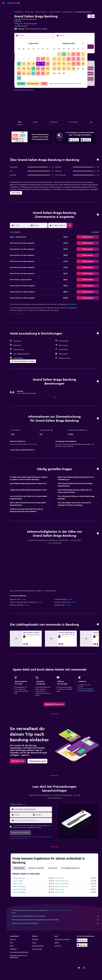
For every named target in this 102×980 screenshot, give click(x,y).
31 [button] (19, 78)
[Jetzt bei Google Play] (74, 140)
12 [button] (29, 64)
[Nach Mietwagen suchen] (3, 18)
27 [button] (33, 73)
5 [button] (29, 59)
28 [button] (38, 73)
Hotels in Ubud (17, 884)
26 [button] (29, 73)
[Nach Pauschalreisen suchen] (3, 22)
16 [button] (48, 64)
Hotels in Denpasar (19, 878)
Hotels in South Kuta (61, 881)
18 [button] (24, 69)
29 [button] (43, 73)
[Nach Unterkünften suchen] (3, 13)
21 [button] (38, 69)
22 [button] (43, 69)
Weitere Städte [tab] (19, 868)
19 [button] (29, 69)
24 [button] (19, 73)
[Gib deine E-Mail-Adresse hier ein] (33, 820)
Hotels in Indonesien (41, 12)
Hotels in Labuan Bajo (20, 889)
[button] (3, 3)
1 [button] (43, 54)
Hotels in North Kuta (61, 887)
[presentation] (86, 140)
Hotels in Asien (29, 12)
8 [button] (43, 59)
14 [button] (38, 64)
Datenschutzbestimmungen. (20, 839)
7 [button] (38, 59)
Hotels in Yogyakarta (19, 892)
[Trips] (3, 27)
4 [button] (24, 59)
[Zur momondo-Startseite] (14, 3)
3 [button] (19, 59)
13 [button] (33, 64)
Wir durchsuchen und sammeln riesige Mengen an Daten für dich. (55, 920)
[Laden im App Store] (86, 140)
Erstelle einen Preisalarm (85, 689)
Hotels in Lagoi (60, 889)
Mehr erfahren (72, 304)
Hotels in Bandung (68, 12)
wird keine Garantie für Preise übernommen (60, 910)
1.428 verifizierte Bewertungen (36, 29)
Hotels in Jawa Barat (55, 12)
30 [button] (48, 73)
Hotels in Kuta (59, 878)
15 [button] (43, 64)
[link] (54, 704)
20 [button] (33, 69)
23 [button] (48, 69)
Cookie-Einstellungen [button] (17, 314)
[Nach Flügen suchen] (3, 9)
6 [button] (33, 59)
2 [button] (48, 54)
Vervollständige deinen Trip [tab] (70, 868)
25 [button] (24, 73)
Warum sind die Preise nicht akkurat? (55, 923)
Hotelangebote (19, 12)
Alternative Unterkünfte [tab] (36, 868)
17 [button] (19, 69)
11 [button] (24, 64)
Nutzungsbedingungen (45, 837)
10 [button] (19, 64)
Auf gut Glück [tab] (53, 868)
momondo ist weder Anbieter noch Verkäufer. (55, 916)
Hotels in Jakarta (18, 881)
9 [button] (48, 59)
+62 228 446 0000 (21, 26)
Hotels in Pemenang (19, 887)
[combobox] (33, 809)
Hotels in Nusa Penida (62, 884)
